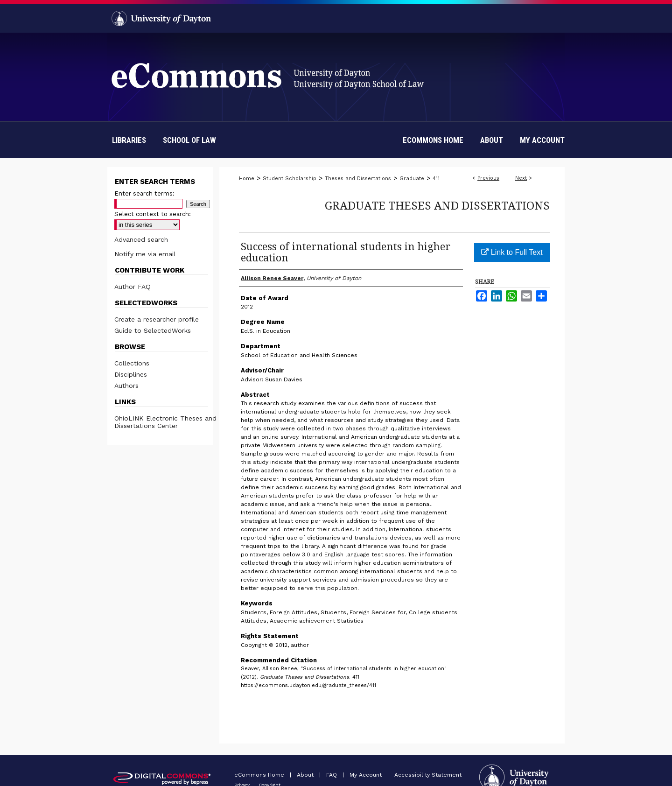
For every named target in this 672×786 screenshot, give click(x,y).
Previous (488, 178)
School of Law (189, 140)
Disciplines (131, 374)
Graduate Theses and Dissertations (437, 205)
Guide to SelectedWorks (153, 330)
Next (521, 178)
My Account (367, 775)
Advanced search (141, 239)
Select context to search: (153, 214)
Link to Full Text (512, 252)
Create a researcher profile (157, 319)
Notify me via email (145, 254)
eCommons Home (260, 775)
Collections (132, 363)
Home (247, 179)
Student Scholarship (290, 179)
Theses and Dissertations (358, 179)
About (306, 775)
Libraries (129, 140)
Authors (126, 386)
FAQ (332, 775)
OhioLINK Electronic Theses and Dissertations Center (165, 422)
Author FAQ (133, 287)
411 (436, 179)
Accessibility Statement (428, 775)
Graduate (412, 179)
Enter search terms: (144, 193)
